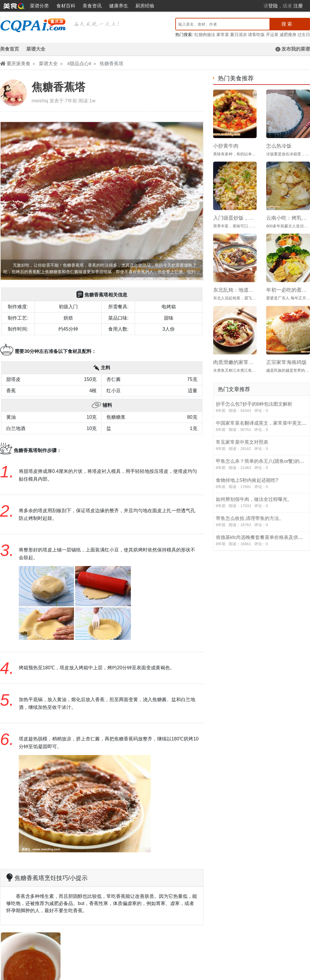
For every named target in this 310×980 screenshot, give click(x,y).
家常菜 (223, 35)
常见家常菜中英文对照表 (262, 446)
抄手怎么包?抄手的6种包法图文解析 (262, 407)
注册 (298, 6)
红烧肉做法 (205, 35)
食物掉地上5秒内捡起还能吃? (262, 484)
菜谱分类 (39, 6)
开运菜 (272, 35)
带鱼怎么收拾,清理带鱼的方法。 (262, 522)
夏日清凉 (238, 35)
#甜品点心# (79, 64)
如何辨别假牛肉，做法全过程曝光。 (262, 503)
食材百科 (66, 6)
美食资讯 (92, 6)
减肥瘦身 (288, 35)
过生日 (304, 35)
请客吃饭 (256, 35)
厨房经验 (145, 6)
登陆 (273, 6)
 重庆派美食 (15, 64)
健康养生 (119, 6)
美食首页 (10, 49)
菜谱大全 (36, 49)
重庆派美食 (14, 6)
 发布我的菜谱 (293, 49)
